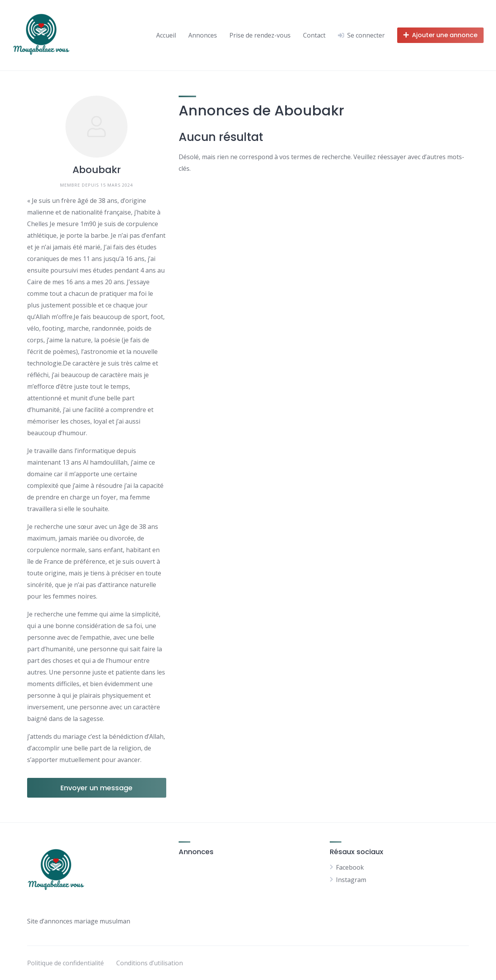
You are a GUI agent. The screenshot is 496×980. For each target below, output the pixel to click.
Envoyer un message (96, 788)
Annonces (203, 35)
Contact (314, 35)
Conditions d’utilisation (150, 963)
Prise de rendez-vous (260, 35)
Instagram (351, 880)
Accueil (166, 35)
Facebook (350, 867)
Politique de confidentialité (65, 963)
